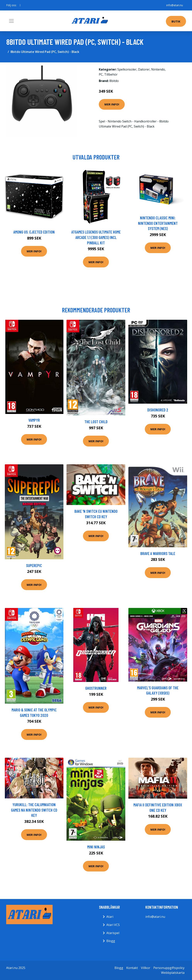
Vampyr (34, 420)
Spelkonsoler (127, 69)
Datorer (144, 69)
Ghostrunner (96, 688)
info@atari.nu (175, 5)
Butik (176, 21)
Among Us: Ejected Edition (34, 232)
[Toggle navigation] (11, 21)
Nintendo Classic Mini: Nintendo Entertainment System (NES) (158, 223)
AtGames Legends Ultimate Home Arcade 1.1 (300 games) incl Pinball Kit (96, 237)
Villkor (146, 968)
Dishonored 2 (158, 410)
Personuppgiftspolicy (169, 968)
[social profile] (20, 5)
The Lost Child (96, 422)
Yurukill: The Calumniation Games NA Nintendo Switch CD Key (34, 810)
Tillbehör (111, 74)
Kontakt (132, 968)
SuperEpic (34, 565)
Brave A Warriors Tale (158, 553)
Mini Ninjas (96, 847)
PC (101, 74)
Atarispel (113, 933)
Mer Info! (112, 104)
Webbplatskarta (173, 973)
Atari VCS (113, 925)
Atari (110, 917)
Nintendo (158, 69)
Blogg (111, 941)
